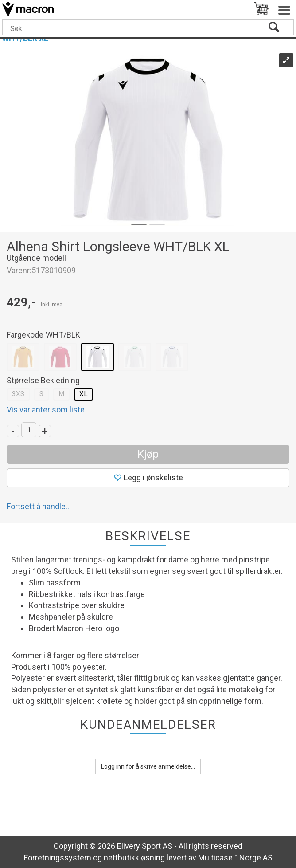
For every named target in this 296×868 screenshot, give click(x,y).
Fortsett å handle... (39, 506)
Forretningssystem (58, 858)
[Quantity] (29, 430)
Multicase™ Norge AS (235, 858)
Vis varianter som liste (46, 410)
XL (84, 394)
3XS (18, 394)
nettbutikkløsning (134, 858)
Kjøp (148, 454)
